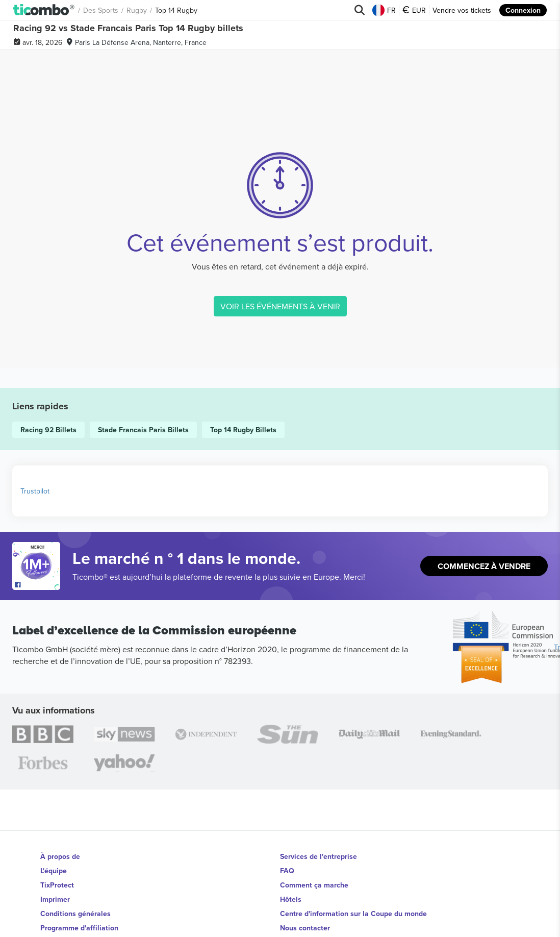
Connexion (523, 10)
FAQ (287, 871)
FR (384, 10)
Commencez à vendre (484, 566)
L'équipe (54, 871)
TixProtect (57, 885)
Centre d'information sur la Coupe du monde (353, 914)
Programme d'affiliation (79, 928)
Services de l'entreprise (319, 856)
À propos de (60, 856)
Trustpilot (35, 491)
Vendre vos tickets (462, 10)
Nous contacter (305, 928)
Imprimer (55, 899)
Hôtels (291, 899)
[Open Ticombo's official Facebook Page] (37, 585)
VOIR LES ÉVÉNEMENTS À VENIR (280, 306)
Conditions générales (75, 914)
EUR (414, 10)
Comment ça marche (314, 885)
